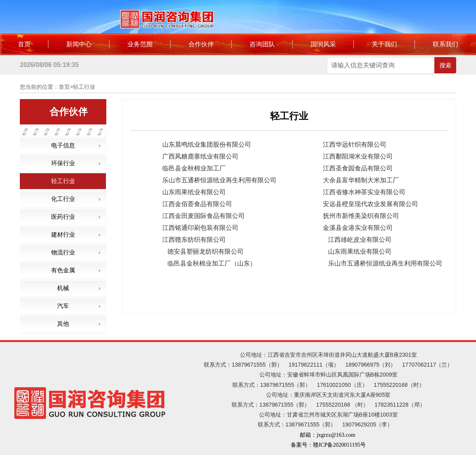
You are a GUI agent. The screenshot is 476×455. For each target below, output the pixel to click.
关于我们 (384, 44)
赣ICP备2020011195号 (339, 445)
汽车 (63, 306)
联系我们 (445, 44)
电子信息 (63, 145)
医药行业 (63, 217)
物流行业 (63, 252)
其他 (63, 324)
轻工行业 (63, 181)
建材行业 (63, 234)
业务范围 (140, 44)
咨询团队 (262, 44)
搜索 (445, 65)
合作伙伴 (201, 44)
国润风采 (323, 44)
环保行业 (63, 163)
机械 (63, 288)
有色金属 (63, 270)
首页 (24, 44)
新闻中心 (79, 44)
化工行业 (63, 199)
